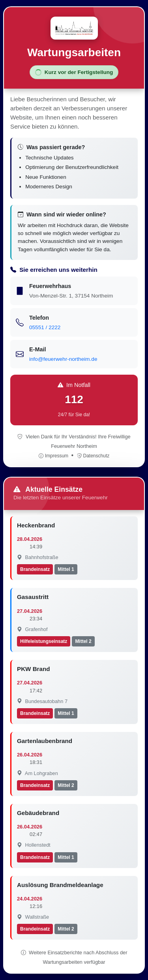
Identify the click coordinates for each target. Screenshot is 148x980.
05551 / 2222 (45, 327)
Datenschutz (93, 456)
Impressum (54, 456)
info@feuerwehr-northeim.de (63, 359)
